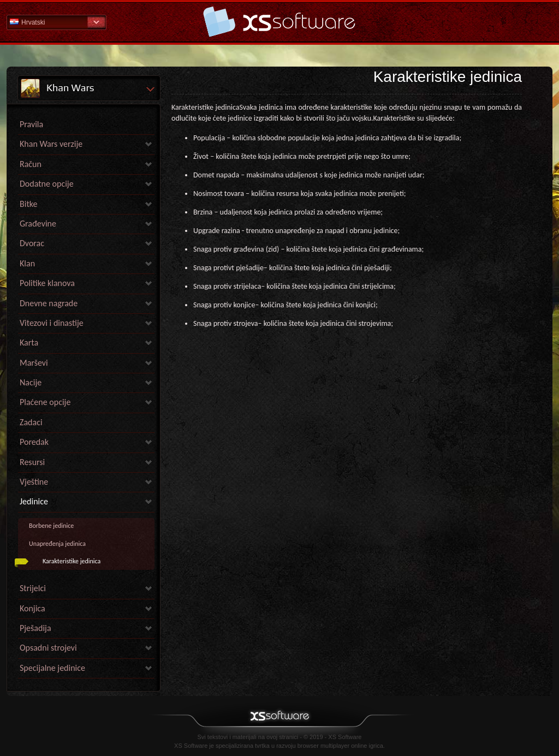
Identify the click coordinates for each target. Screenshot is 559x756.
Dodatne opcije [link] (47, 184)
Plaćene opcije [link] (45, 402)
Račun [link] (31, 164)
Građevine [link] (38, 224)
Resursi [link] (32, 462)
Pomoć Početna (279, 22)
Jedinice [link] (34, 501)
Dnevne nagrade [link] (49, 303)
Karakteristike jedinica (72, 561)
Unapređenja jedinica (57, 544)
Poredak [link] (34, 442)
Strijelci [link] (33, 588)
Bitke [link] (28, 204)
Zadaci (31, 422)
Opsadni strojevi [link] (48, 648)
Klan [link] (27, 263)
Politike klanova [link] (47, 283)
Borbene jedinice (51, 526)
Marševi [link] (34, 363)
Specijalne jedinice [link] (52, 668)
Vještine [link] (34, 482)
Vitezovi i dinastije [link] (52, 323)
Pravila (31, 124)
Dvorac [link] (32, 243)
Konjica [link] (32, 608)
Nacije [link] (31, 382)
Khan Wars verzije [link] (51, 144)
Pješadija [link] (35, 628)
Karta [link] (29, 343)
